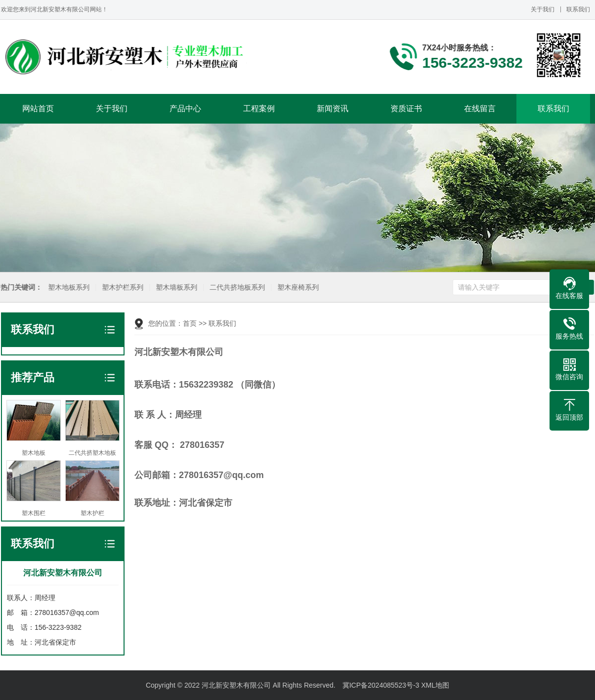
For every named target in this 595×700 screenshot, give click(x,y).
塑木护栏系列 (122, 287)
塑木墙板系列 (175, 287)
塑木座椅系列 (297, 287)
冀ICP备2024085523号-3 (381, 685)
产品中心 (185, 109)
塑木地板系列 (68, 287)
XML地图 (435, 685)
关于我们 (543, 9)
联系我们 (578, 9)
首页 (190, 323)
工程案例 (259, 109)
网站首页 (38, 109)
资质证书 (406, 109)
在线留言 (480, 109)
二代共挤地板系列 (236, 287)
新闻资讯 (333, 109)
